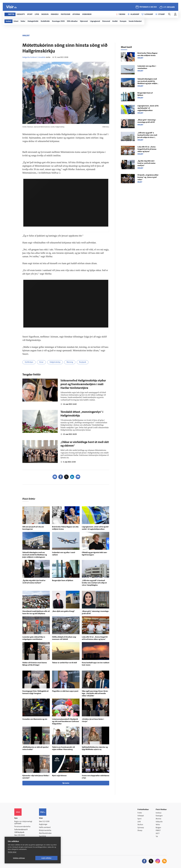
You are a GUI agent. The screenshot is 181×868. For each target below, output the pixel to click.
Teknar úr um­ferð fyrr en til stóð (64, 663)
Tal (157, 837)
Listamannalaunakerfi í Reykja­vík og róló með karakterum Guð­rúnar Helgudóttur (66, 722)
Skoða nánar (12, 852)
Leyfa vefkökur (46, 858)
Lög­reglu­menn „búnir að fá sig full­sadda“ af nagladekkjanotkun (148, 108)
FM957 (158, 831)
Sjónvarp (141, 828)
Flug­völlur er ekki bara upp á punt (65, 691)
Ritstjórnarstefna (45, 830)
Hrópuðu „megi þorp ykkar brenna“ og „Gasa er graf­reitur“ (148, 177)
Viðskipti (141, 816)
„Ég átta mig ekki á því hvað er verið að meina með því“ (146, 163)
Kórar (41, 362)
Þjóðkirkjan (29, 362)
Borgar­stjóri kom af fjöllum (63, 581)
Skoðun (140, 825)
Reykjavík (83, 362)
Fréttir (140, 813)
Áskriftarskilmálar (45, 833)
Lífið (139, 822)
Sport (139, 819)
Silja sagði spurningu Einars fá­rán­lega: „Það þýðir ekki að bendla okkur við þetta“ (95, 694)
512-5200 (46, 822)
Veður (158, 825)
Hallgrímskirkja (55, 362)
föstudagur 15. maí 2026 (148, 7)
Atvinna (158, 819)
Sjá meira (66, 783)
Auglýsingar (43, 824)
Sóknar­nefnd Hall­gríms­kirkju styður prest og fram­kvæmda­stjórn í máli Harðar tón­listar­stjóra (83, 384)
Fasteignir (159, 816)
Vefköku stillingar (19, 858)
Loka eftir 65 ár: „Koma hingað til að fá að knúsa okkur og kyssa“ (147, 149)
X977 (158, 834)
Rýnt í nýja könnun (59, 776)
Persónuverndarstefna (22, 827)
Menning (70, 362)
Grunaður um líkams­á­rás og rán (35, 719)
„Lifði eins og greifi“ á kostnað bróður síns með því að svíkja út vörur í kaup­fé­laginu (94, 583)
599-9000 (21, 835)
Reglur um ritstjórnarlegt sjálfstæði (23, 823)
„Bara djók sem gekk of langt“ (63, 611)
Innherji (159, 813)
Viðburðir (159, 822)
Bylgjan (158, 828)
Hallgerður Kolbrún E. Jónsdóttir (34, 57)
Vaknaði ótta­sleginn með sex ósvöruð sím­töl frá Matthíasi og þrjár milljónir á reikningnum (35, 555)
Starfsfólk (42, 836)
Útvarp (140, 831)
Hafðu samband (45, 827)
